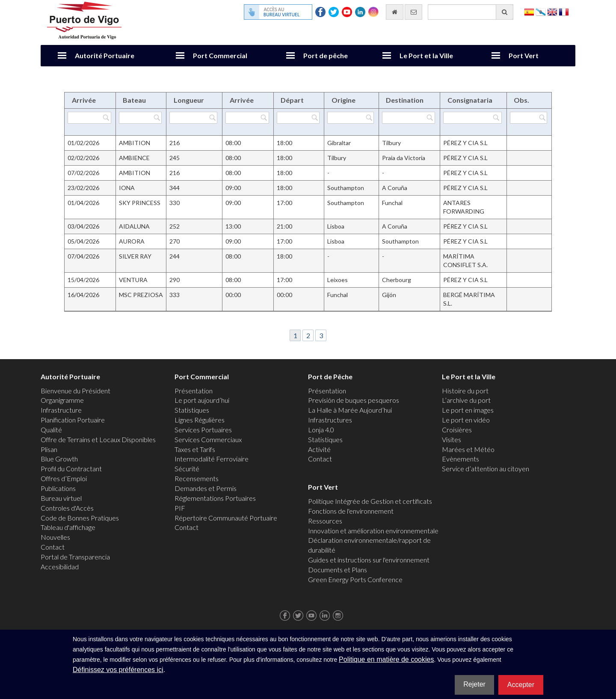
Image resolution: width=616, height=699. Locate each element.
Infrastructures (330, 420)
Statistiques (192, 410)
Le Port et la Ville (426, 55)
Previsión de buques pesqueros (354, 400)
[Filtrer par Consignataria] (472, 118)
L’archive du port (466, 400)
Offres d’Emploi (64, 478)
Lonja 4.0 (321, 430)
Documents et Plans (338, 570)
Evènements (461, 459)
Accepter (521, 685)
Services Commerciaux (208, 439)
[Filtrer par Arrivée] (89, 118)
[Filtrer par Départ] (298, 118)
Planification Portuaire (73, 420)
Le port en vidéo (466, 420)
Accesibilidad (60, 567)
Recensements (197, 478)
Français (564, 11)
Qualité (51, 430)
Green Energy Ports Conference (355, 579)
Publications (58, 488)
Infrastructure (61, 410)
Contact (53, 547)
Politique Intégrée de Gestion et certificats (370, 501)
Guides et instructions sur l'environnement (369, 560)
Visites (452, 439)
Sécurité (187, 468)
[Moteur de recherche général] (471, 12)
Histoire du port (465, 391)
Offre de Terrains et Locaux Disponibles (98, 439)
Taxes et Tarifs (195, 449)
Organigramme (62, 400)
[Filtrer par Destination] (409, 118)
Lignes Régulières (200, 420)
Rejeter (474, 684)
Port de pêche (326, 55)
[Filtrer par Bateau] (140, 118)
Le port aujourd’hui (202, 400)
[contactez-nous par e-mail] (413, 12)
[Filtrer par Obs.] (529, 118)
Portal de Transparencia (75, 557)
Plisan (49, 449)
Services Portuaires (203, 430)
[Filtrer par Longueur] (193, 118)
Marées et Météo (468, 449)
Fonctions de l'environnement (351, 511)
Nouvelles (55, 537)
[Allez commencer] (395, 12)
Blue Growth (59, 459)
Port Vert (524, 55)
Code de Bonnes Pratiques (80, 518)
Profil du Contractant (71, 468)
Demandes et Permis (206, 488)
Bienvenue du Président (76, 391)
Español (529, 11)
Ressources (325, 521)
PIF (180, 508)
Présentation (194, 391)
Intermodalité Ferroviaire (212, 459)
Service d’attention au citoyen (486, 468)
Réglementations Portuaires (215, 498)
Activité (319, 449)
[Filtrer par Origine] (351, 118)
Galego (541, 11)
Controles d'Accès (67, 508)
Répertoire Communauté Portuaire (226, 518)
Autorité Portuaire (105, 55)
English (552, 11)
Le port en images (468, 410)
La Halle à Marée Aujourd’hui (350, 410)
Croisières (457, 430)
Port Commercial (220, 55)
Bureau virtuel (61, 498)
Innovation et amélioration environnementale (373, 531)
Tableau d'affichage (68, 527)
